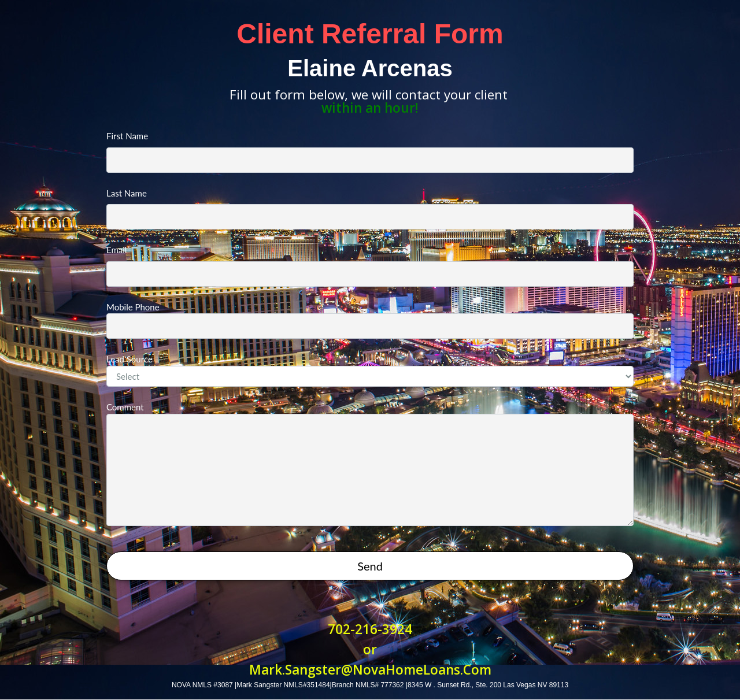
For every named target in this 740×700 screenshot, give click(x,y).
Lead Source (370, 370)
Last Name (370, 209)
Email (370, 266)
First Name (370, 152)
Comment (370, 464)
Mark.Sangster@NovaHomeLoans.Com (370, 670)
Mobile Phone (370, 321)
